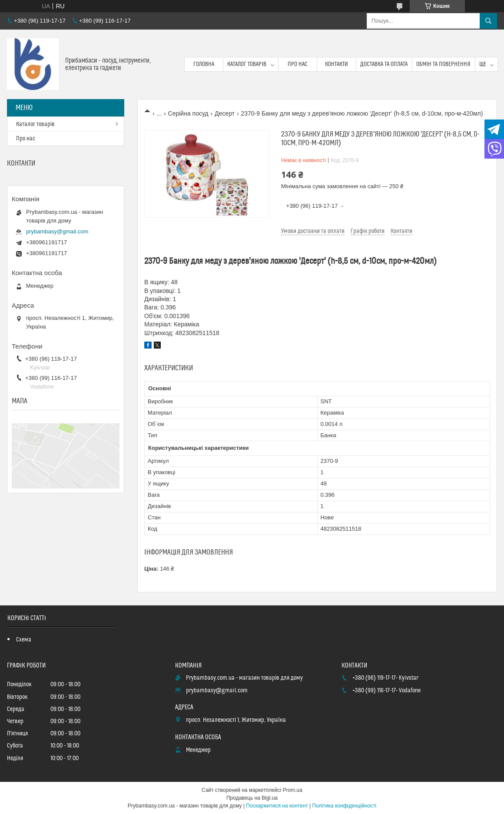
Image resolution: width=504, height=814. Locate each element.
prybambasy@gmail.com (57, 231)
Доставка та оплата (384, 64)
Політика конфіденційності (345, 806)
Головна (204, 64)
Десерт (225, 113)
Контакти (337, 64)
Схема (24, 640)
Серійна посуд (188, 113)
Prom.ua (293, 790)
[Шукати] (488, 21)
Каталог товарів (247, 64)
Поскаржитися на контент (277, 806)
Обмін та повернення (443, 64)
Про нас (298, 64)
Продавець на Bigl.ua (252, 798)
